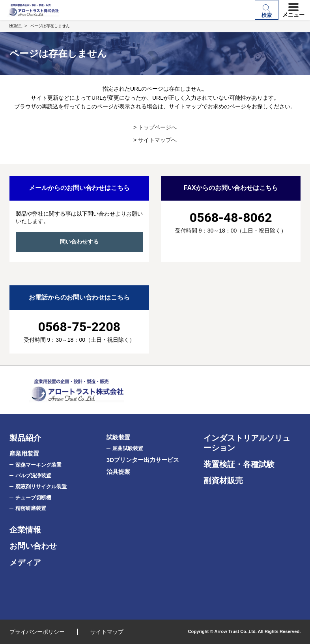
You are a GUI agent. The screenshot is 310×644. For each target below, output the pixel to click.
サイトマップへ (157, 140)
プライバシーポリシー (37, 632)
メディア (25, 562)
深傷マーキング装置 (38, 465)
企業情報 (25, 530)
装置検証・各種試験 (239, 464)
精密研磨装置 (31, 508)
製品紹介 (25, 438)
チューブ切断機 (33, 498)
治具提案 (118, 472)
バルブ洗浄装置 (33, 476)
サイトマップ (107, 632)
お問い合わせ (33, 546)
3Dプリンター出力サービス (143, 460)
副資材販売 (223, 480)
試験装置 (118, 437)
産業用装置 (24, 453)
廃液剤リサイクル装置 (41, 487)
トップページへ (157, 127)
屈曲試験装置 (128, 448)
